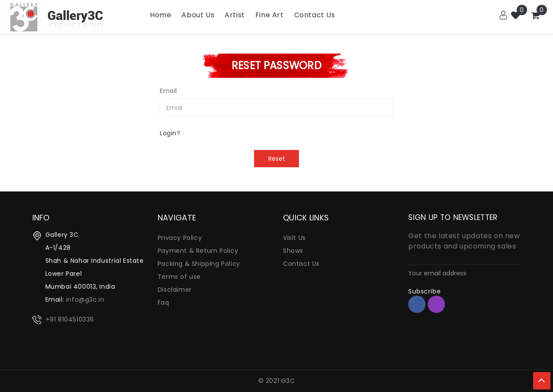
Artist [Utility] (235, 15)
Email (168, 91)
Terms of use (179, 277)
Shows (293, 251)
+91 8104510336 (70, 319)
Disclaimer (175, 290)
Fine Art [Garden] (270, 15)
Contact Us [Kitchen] (315, 15)
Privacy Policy (180, 238)
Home (160, 15)
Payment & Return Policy (198, 251)
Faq (164, 303)
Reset (277, 159)
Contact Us (301, 264)
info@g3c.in (85, 300)
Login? (170, 133)
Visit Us (294, 238)
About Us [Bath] (198, 15)
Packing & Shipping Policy (199, 264)
